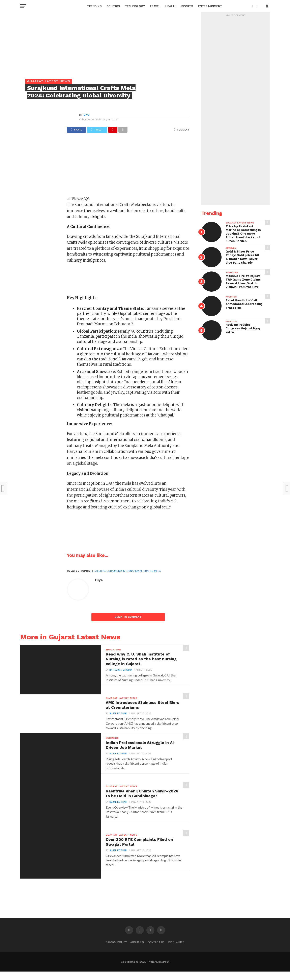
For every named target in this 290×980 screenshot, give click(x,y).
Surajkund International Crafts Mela (134, 571)
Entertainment (210, 6)
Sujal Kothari (118, 715)
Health (171, 6)
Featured (99, 571)
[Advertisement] (128, 167)
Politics (113, 6)
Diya (86, 115)
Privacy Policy (116, 950)
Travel (155, 6)
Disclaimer (176, 950)
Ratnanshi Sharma (120, 672)
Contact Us (156, 950)
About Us (137, 950)
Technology (135, 6)
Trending (94, 6)
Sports (187, 6)
